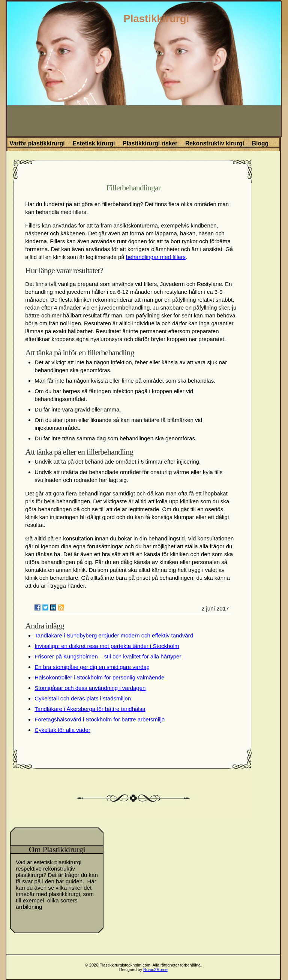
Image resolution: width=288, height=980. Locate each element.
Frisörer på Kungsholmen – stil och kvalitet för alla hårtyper (108, 656)
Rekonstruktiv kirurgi (215, 143)
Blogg (260, 143)
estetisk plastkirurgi (58, 862)
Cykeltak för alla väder (62, 730)
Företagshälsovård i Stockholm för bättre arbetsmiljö (100, 719)
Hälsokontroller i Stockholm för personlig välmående (99, 677)
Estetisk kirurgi (94, 143)
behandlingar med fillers (156, 257)
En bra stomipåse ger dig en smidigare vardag (92, 667)
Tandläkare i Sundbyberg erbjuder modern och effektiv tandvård (114, 635)
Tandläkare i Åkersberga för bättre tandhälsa (90, 709)
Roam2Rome (155, 970)
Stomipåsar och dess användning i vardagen (90, 688)
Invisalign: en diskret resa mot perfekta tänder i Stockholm (107, 646)
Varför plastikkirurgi (37, 143)
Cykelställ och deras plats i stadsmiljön (83, 698)
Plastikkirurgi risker (150, 143)
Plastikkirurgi (156, 19)
